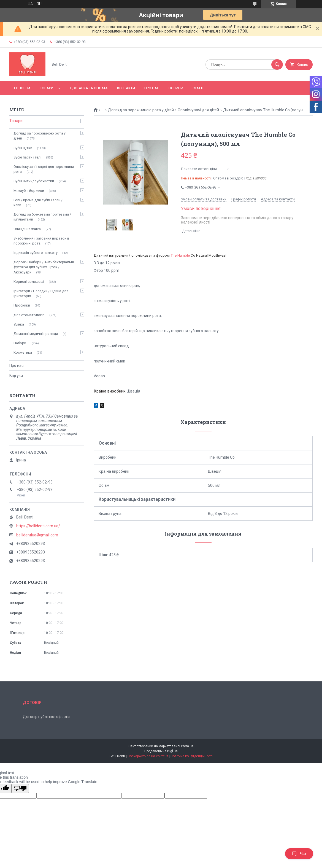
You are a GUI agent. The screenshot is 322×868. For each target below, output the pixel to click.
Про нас (152, 88)
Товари (47, 88)
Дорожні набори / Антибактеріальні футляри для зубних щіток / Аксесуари (44, 267)
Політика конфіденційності (192, 756)
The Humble (180, 255)
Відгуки (16, 376)
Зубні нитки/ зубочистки (34, 181)
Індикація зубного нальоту (36, 253)
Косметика (23, 352)
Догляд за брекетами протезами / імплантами (42, 217)
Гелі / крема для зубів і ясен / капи (38, 202)
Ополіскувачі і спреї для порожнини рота (44, 169)
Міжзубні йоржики (29, 191)
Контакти (126, 88)
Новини (176, 88)
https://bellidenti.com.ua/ (38, 526)
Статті (198, 88)
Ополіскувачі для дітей (198, 110)
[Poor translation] (20, 788)
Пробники (22, 305)
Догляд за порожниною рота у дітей (141, 110)
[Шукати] (277, 65)
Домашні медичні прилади (36, 334)
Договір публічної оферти (46, 717)
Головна (22, 88)
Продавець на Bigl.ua (161, 751)
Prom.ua (187, 746)
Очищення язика (27, 229)
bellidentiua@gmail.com (37, 535)
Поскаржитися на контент (148, 756)
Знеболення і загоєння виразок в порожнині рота (41, 241)
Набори (20, 343)
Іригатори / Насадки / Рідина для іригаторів (41, 293)
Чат (299, 854)
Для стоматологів (29, 315)
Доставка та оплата (89, 88)
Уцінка (19, 324)
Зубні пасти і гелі (27, 157)
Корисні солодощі (29, 282)
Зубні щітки (23, 148)
